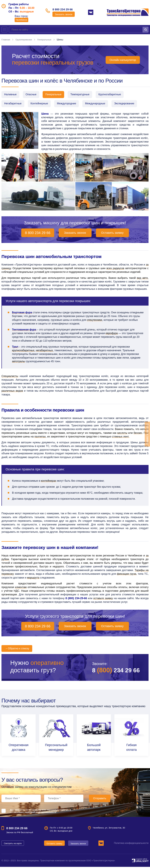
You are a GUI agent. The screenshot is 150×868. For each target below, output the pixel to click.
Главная (6, 40)
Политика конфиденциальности (131, 844)
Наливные (11, 95)
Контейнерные (41, 104)
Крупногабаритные (114, 95)
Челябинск (21, 20)
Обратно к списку (17, 650)
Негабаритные (13, 104)
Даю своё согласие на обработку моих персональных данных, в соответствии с (40, 812)
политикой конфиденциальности (41, 813)
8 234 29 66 (114, 671)
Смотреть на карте (13, 844)
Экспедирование (129, 104)
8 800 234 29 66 (64, 10)
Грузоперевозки (24, 40)
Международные (99, 104)
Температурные (83, 95)
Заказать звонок (64, 15)
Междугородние (69, 104)
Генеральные (45, 40)
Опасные (32, 95)
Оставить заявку (112, 234)
